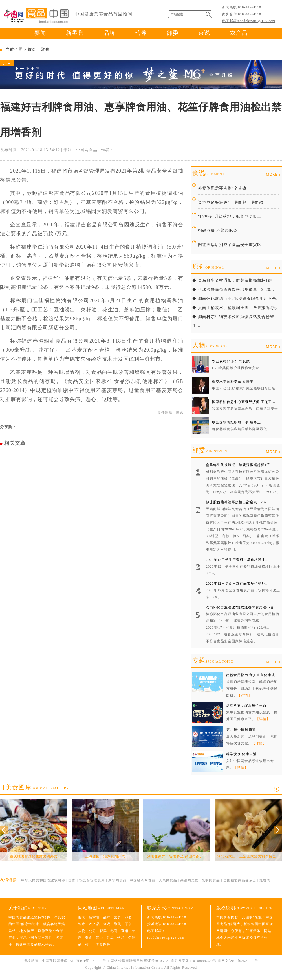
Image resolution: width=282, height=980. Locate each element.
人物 (210, 345)
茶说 (204, 33)
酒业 (100, 938)
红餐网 (265, 880)
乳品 (110, 938)
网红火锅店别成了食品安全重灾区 (230, 245)
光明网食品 (211, 880)
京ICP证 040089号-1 (93, 961)
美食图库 (37, 787)
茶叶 (89, 944)
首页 (32, 50)
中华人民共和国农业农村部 (43, 880)
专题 (213, 660)
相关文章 (15, 443)
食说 (208, 173)
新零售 (75, 33)
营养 (141, 33)
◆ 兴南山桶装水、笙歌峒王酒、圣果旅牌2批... (236, 308)
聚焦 (45, 50)
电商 (114, 931)
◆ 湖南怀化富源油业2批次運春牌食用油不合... (236, 299)
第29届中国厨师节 (241, 730)
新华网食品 (117, 880)
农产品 (239, 33)
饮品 (121, 938)
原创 (208, 266)
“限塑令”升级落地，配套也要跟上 (230, 216)
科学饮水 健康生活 (241, 754)
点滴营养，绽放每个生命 (246, 705)
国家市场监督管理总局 (87, 880)
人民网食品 (168, 880)
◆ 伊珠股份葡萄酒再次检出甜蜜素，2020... (233, 290)
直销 (125, 931)
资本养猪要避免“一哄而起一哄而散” (232, 202)
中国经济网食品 (143, 880)
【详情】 (244, 695)
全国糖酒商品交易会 (240, 880)
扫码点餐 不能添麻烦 (218, 231)
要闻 (40, 33)
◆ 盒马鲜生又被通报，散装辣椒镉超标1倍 (232, 281)
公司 (92, 931)
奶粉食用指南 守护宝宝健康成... (252, 675)
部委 (173, 33)
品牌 (109, 33)
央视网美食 (189, 880)
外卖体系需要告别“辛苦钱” (223, 188)
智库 (82, 924)
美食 (89, 938)
